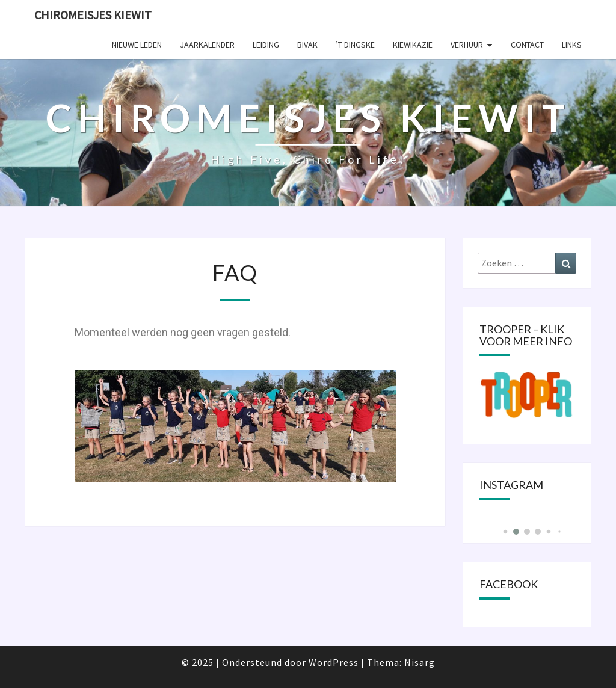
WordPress (334, 662)
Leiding (266, 45)
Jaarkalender (207, 45)
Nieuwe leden (137, 45)
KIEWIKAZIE (413, 45)
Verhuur (467, 45)
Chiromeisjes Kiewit (93, 15)
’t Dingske (355, 45)
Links (572, 45)
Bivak (307, 45)
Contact (527, 45)
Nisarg (420, 662)
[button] (505, 532)
